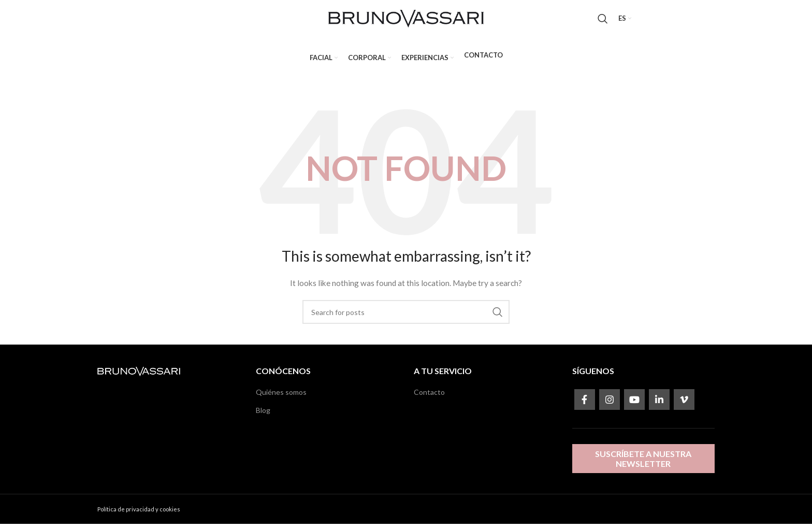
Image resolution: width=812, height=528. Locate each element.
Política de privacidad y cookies (139, 514)
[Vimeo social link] (684, 404)
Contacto (429, 397)
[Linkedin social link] (659, 404)
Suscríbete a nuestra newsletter (643, 463)
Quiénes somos (281, 397)
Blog (263, 414)
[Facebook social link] (585, 404)
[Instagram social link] (610, 404)
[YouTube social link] (634, 404)
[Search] (603, 21)
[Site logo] (406, 20)
